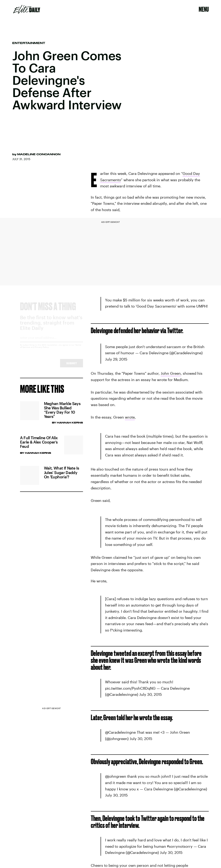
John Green (171, 373)
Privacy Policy (42, 351)
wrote (130, 417)
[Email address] (52, 343)
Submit (72, 367)
